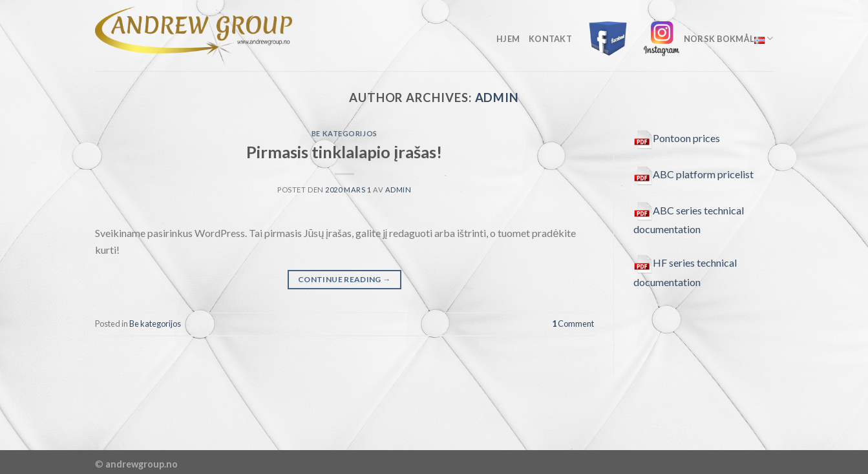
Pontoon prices (677, 138)
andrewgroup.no (142, 464)
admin (497, 98)
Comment (573, 324)
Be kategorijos (344, 133)
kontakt (550, 39)
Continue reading (344, 279)
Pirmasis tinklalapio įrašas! (344, 152)
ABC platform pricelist (693, 174)
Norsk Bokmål (729, 38)
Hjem (508, 39)
